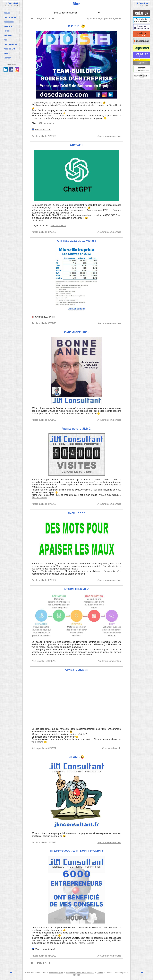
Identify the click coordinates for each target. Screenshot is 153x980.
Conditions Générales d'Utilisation (80, 973)
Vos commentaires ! (45, 949)
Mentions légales (56, 973)
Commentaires (110, 748)
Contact (100, 973)
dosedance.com (43, 130)
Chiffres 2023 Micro (45, 317)
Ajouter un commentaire (109, 136)
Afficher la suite (46, 123)
